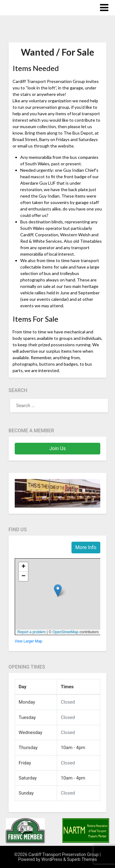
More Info (86, 547)
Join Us (57, 448)
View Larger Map (29, 641)
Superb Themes (82, 859)
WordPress (52, 859)
